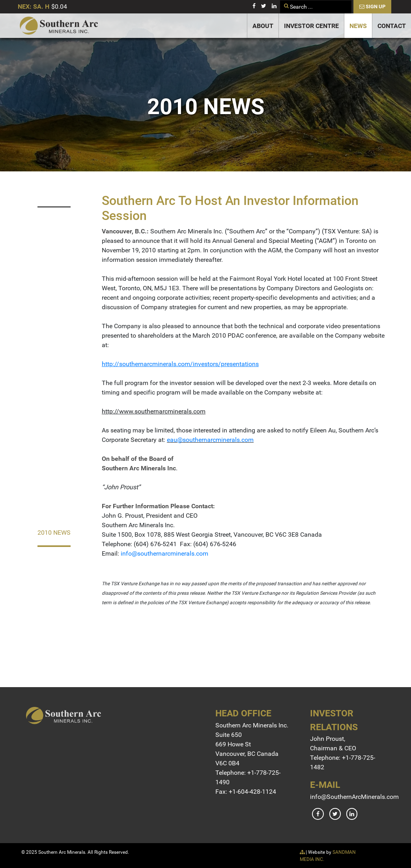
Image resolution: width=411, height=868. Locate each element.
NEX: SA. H (34, 7)
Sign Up (372, 7)
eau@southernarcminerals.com (210, 440)
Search (280, 1)
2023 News (54, 194)
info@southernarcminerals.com (164, 553)
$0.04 (59, 7)
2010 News (54, 533)
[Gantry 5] (59, 25)
